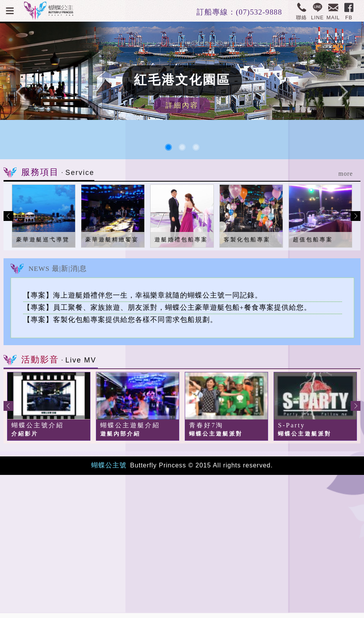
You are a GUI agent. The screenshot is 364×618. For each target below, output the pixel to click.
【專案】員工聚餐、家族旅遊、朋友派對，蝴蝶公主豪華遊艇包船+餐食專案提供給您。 (167, 307)
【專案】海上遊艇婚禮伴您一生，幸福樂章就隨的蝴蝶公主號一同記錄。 (143, 295)
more (346, 174)
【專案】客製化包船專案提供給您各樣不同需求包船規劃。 (120, 320)
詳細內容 (182, 105)
